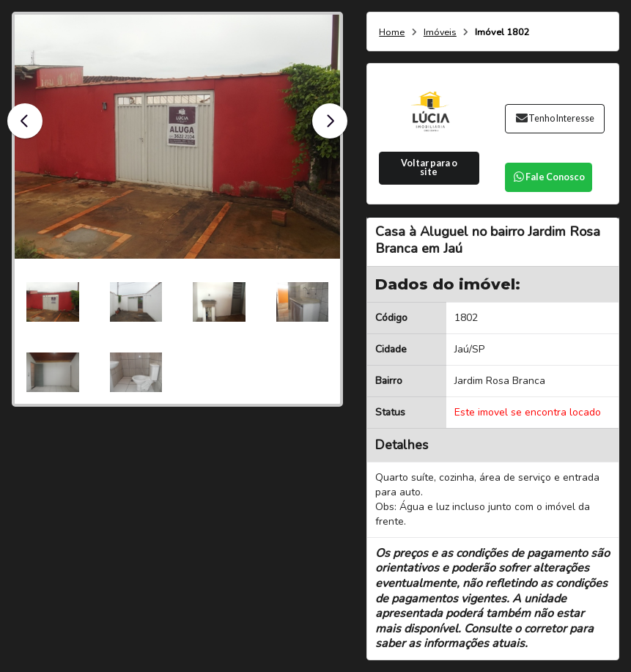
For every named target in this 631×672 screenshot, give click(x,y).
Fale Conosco (549, 177)
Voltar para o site (429, 168)
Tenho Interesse (554, 118)
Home (392, 33)
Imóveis (440, 33)
